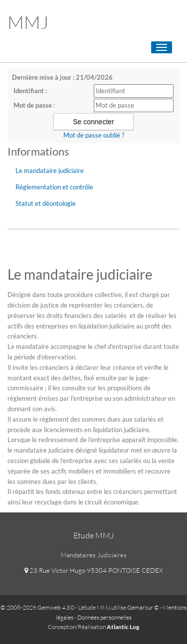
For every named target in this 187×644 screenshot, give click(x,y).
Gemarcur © (143, 607)
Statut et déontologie (46, 203)
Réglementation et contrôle (54, 187)
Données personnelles (104, 617)
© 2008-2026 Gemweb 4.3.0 (37, 607)
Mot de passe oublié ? (94, 135)
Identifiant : (30, 91)
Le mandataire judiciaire (50, 170)
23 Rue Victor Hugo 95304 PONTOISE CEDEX (94, 570)
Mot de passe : (34, 105)
